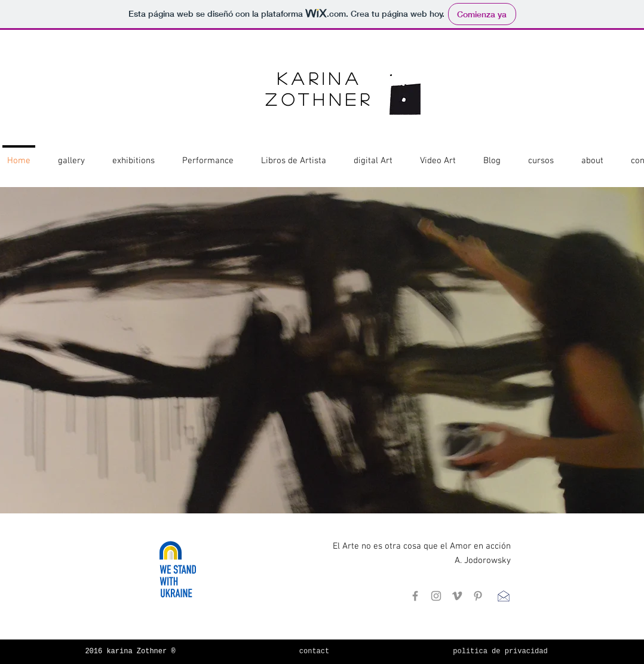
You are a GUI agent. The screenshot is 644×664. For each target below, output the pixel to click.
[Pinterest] (478, 596)
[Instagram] (436, 596)
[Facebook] (415, 596)
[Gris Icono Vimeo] (457, 596)
